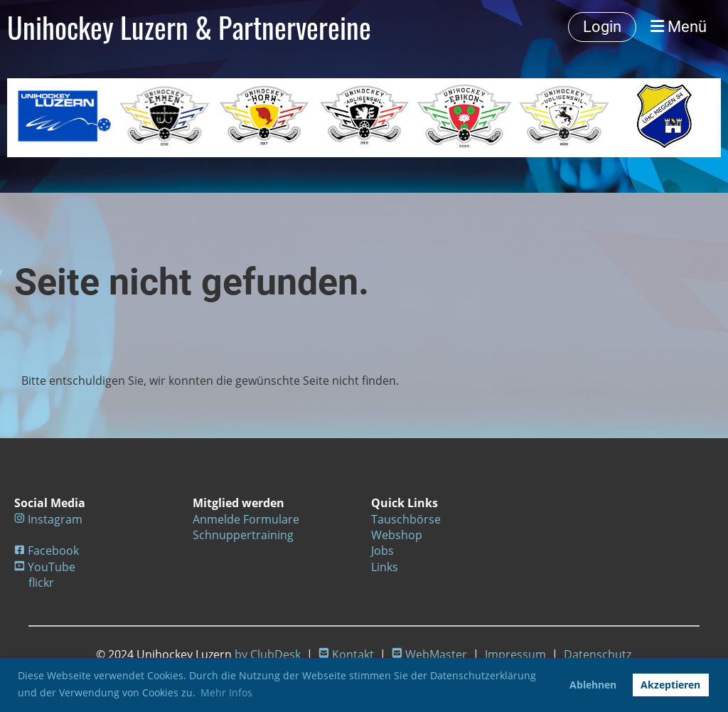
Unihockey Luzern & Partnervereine (189, 27)
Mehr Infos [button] (226, 692)
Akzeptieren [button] (670, 685)
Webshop (397, 535)
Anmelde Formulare (246, 519)
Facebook (53, 551)
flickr (41, 583)
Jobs (382, 551)
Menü (679, 27)
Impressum (515, 654)
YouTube (52, 567)
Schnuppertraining (243, 535)
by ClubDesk (268, 654)
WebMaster (436, 654)
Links (385, 567)
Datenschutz (598, 654)
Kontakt (353, 654)
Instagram (55, 519)
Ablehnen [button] (593, 685)
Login (602, 27)
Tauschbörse (406, 519)
